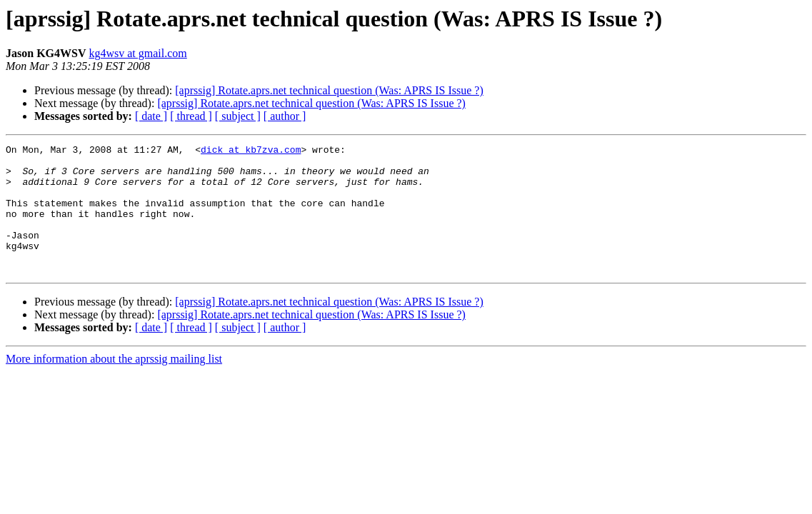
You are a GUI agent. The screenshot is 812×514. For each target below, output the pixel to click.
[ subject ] (238, 116)
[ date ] (151, 116)
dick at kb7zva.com (251, 151)
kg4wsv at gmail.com (137, 53)
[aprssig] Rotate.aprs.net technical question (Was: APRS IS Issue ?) (329, 90)
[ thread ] (191, 116)
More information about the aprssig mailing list (114, 384)
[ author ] (285, 116)
